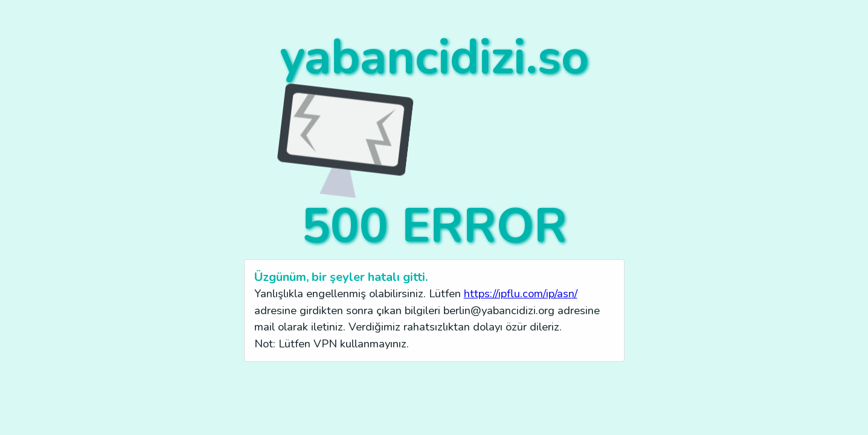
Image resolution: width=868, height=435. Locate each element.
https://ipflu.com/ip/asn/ (521, 293)
